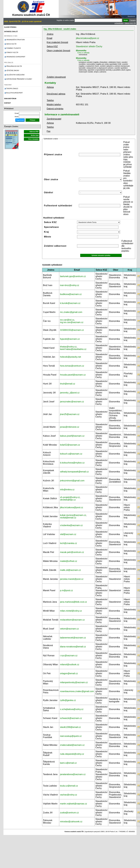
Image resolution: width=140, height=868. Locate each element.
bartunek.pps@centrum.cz (73, 276)
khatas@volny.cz (68, 347)
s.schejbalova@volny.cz (72, 709)
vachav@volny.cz (68, 795)
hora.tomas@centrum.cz (72, 366)
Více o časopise (33, 139)
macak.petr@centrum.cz (72, 552)
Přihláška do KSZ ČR (14, 66)
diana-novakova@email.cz (73, 647)
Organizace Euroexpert (16, 57)
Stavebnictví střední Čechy (89, 46)
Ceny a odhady (83, 53)
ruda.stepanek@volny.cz (72, 754)
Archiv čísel (35, 135)
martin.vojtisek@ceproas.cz (73, 804)
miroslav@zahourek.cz (71, 822)
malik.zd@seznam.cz (70, 570)
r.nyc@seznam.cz (69, 656)
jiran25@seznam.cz (70, 414)
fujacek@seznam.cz (70, 339)
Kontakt (7, 103)
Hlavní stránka (10, 27)
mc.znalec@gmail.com (71, 312)
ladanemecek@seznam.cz (73, 638)
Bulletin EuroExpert (14, 93)
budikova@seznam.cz (71, 294)
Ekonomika (81, 51)
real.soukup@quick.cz (71, 736)
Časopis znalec (12, 89)
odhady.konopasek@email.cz (74, 472)
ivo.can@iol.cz (67, 320)
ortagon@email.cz (69, 673)
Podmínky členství (13, 48)
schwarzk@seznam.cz (71, 718)
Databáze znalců (11, 32)
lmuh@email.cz (68, 384)
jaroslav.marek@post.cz (72, 579)
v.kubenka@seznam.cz (71, 525)
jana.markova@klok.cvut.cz (73, 602)
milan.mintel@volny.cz (71, 611)
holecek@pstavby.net (70, 357)
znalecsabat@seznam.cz (72, 745)
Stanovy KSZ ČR (12, 53)
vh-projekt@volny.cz (70, 497)
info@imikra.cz (67, 490)
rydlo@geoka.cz (68, 700)
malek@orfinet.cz (68, 561)
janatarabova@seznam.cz (73, 774)
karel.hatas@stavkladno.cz (73, 349)
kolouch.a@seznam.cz (71, 454)
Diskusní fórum (10, 99)
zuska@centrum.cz (69, 813)
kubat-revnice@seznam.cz (73, 515)
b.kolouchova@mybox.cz (72, 463)
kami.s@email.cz (68, 763)
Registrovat (20, 120)
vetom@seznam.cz (69, 629)
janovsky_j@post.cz (70, 393)
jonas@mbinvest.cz (70, 427)
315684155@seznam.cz (72, 330)
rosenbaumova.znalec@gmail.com (77, 691)
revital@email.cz (68, 518)
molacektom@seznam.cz (72, 620)
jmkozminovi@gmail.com (72, 481)
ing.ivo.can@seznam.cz (72, 322)
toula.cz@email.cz (69, 786)
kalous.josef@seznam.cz (72, 436)
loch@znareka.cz (68, 543)
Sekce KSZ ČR (130, 23)
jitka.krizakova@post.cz (87, 38)
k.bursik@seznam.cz (70, 303)
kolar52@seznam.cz (70, 445)
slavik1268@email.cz (70, 727)
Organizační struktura (15, 40)
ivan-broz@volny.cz (70, 285)
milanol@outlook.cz (70, 664)
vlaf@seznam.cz (68, 534)
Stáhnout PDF (34, 132)
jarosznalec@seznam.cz (72, 402)
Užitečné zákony (13, 71)
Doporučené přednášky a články (19, 79)
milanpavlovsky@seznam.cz (74, 682)
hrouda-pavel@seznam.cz (73, 375)
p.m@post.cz (66, 590)
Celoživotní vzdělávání (15, 75)
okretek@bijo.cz (68, 500)
